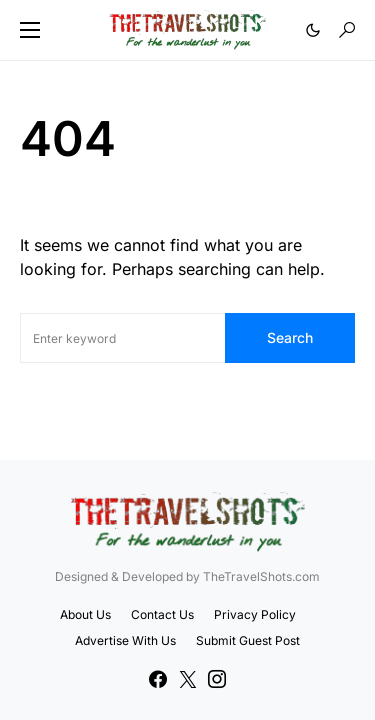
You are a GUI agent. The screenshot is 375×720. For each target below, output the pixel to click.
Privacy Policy (255, 614)
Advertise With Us (125, 640)
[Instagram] (217, 679)
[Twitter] (188, 679)
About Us (85, 614)
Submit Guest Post (248, 640)
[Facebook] (158, 679)
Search (290, 337)
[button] (30, 30)
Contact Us (162, 614)
